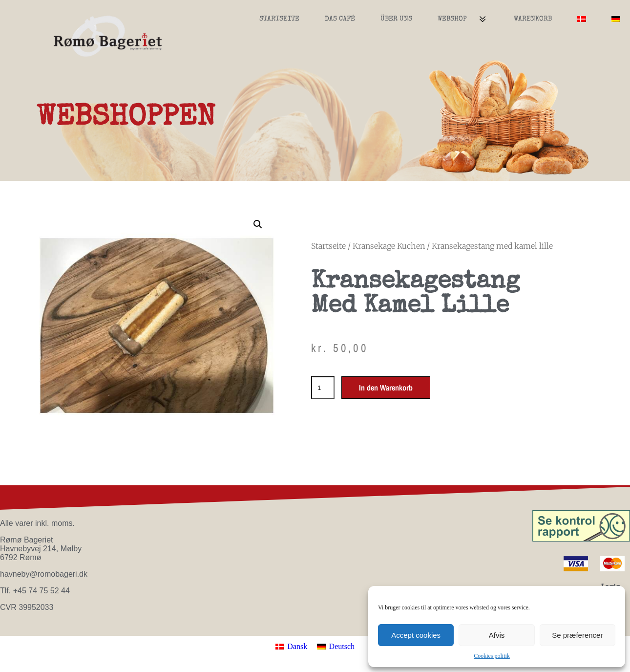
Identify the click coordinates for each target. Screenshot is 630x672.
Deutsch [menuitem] (342, 646)
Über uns (396, 19)
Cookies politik (492, 656)
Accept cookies (416, 635)
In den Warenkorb (386, 388)
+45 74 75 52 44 (42, 591)
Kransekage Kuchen (389, 246)
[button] (258, 224)
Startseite (279, 19)
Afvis (497, 635)
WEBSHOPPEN (126, 119)
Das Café (340, 19)
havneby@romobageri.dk (44, 574)
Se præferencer (577, 635)
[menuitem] (582, 19)
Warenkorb (533, 19)
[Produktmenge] (323, 388)
